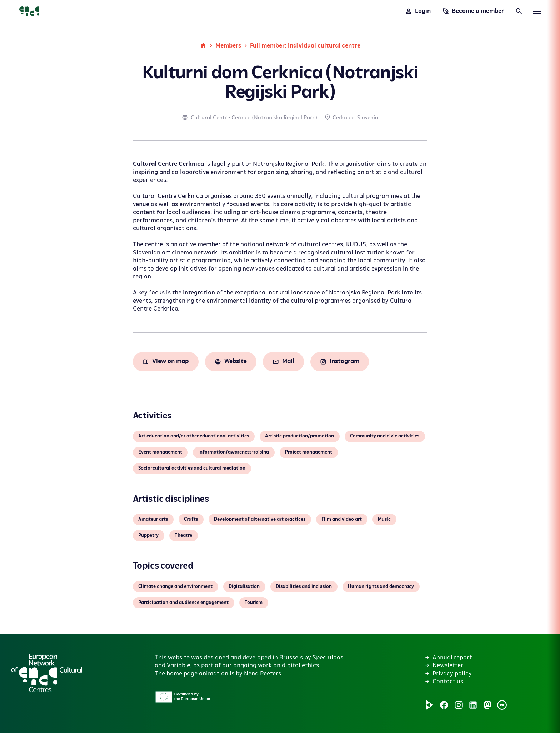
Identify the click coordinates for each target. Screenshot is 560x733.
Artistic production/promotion (299, 436)
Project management (309, 452)
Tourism (254, 603)
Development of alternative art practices (260, 519)
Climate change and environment (175, 586)
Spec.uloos (328, 658)
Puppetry (148, 535)
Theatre (183, 535)
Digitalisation (244, 586)
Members (228, 46)
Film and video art (342, 519)
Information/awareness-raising (234, 452)
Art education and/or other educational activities (194, 436)
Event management (160, 452)
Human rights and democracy (381, 586)
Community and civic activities (385, 436)
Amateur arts (153, 519)
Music (384, 519)
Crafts (191, 519)
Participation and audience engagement (183, 603)
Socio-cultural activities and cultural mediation (192, 468)
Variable (178, 665)
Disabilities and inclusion (304, 586)
